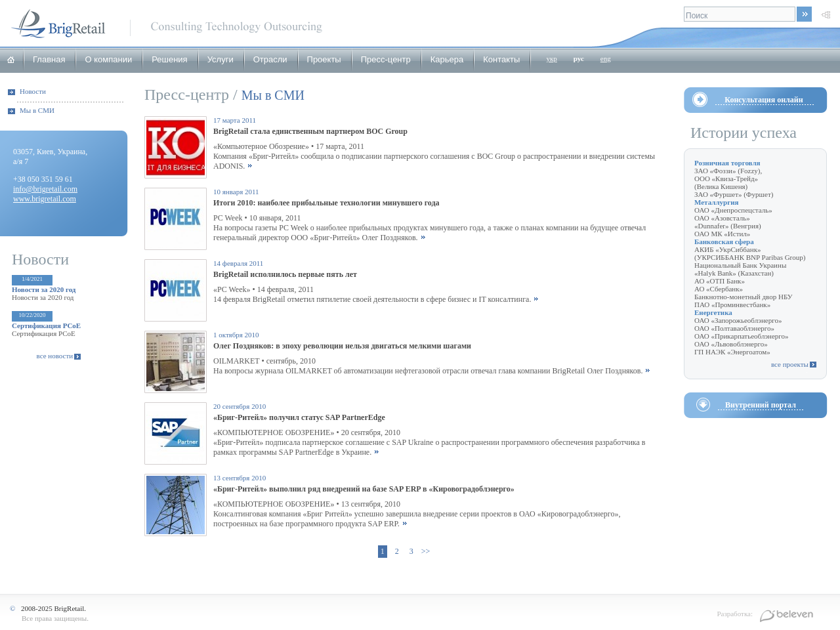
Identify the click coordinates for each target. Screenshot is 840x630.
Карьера (447, 59)
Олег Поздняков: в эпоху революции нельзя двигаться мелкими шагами (342, 346)
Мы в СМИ (37, 110)
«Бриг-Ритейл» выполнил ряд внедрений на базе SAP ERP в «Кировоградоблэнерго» (364, 489)
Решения (169, 59)
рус (579, 58)
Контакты (501, 59)
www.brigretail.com (45, 199)
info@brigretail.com (45, 189)
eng (606, 58)
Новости (33, 91)
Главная (49, 59)
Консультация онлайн (764, 100)
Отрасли (270, 59)
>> (426, 551)
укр (551, 58)
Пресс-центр (386, 59)
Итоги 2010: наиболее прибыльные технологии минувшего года (326, 203)
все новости (55, 356)
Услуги (220, 59)
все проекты (790, 364)
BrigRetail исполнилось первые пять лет (285, 274)
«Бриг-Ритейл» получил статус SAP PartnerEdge (299, 417)
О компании (108, 59)
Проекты (324, 59)
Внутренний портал (761, 405)
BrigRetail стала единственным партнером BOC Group (310, 131)
